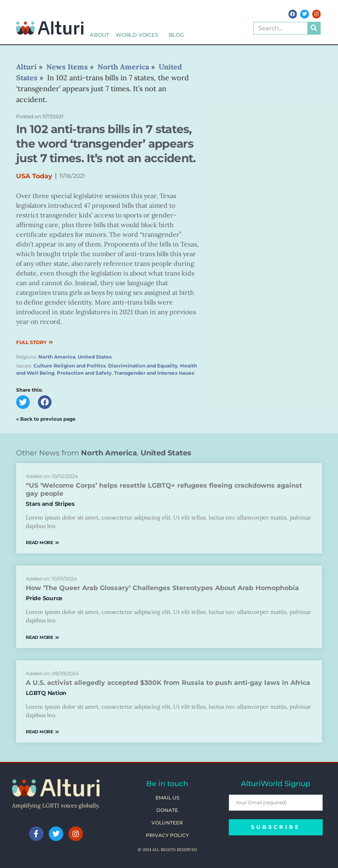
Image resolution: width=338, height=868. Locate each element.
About (100, 35)
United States (95, 357)
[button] (23, 402)
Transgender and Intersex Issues (154, 373)
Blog (176, 35)
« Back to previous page (46, 419)
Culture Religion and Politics (69, 366)
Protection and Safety (84, 373)
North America (57, 357)
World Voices (139, 35)
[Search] (314, 28)
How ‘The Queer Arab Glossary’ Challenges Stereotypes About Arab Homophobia (162, 588)
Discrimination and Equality (143, 366)
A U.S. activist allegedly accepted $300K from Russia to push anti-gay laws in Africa (168, 683)
